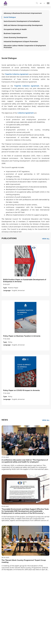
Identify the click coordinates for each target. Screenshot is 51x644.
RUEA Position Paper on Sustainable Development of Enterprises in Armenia (25, 281)
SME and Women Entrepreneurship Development (23, 25)
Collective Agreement (26, 113)
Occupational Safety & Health (15, 29)
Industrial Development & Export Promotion (21, 42)
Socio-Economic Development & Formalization (22, 21)
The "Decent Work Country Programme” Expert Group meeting (24, 561)
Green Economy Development (16, 37)
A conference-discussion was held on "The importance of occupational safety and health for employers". (25, 461)
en (41, 3)
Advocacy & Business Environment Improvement (23, 13)
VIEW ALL (46, 239)
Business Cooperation (12, 33)
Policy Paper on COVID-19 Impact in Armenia (21, 390)
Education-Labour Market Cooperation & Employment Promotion (25, 47)
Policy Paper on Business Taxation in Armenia (22, 336)
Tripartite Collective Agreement (17, 74)
